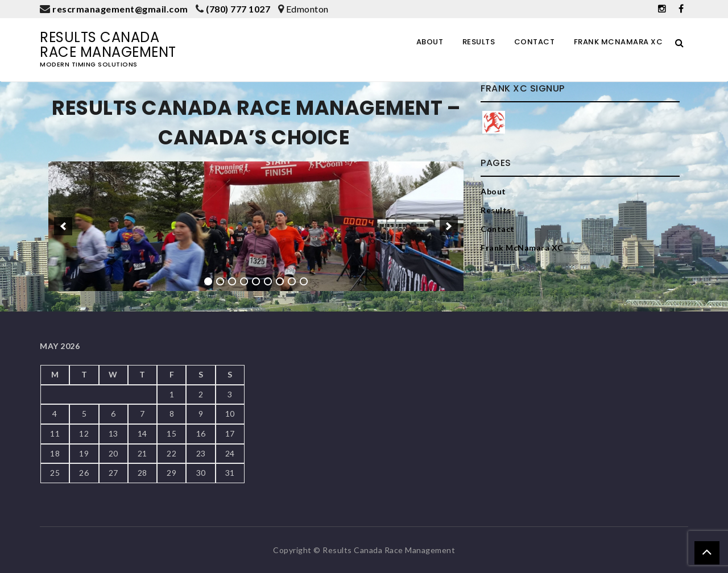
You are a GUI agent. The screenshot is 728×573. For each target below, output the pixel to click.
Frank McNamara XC (619, 42)
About (430, 42)
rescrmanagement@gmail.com (120, 9)
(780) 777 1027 (238, 9)
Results (479, 42)
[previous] (63, 226)
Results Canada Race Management (108, 45)
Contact (535, 42)
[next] (449, 226)
